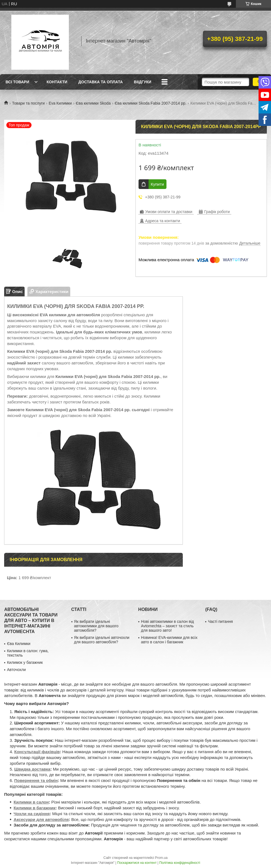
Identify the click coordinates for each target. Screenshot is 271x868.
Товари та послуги (28, 103)
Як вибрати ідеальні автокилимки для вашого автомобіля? (96, 626)
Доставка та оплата (101, 82)
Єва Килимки (19, 644)
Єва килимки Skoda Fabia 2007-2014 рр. (151, 103)
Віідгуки (143, 82)
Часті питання (220, 621)
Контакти (57, 82)
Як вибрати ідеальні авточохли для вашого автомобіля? (102, 640)
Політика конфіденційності (180, 863)
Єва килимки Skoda (93, 103)
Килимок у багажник (25, 662)
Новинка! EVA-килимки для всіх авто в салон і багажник (169, 640)
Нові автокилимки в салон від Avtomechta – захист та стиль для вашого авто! (167, 626)
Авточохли (16, 670)
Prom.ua (161, 858)
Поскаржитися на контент (137, 863)
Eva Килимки (60, 103)
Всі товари (17, 82)
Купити (157, 184)
